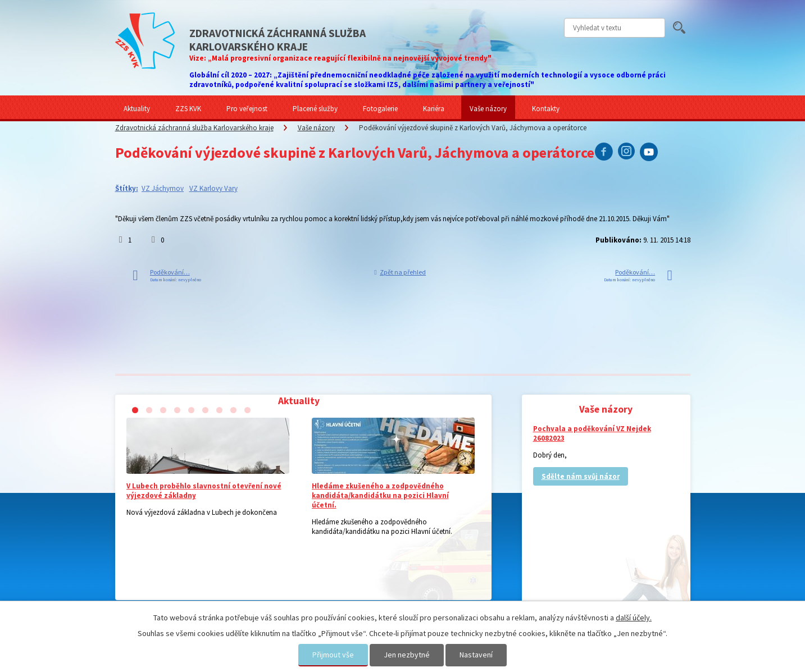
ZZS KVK (188, 109)
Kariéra (434, 109)
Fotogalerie (380, 109)
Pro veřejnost (247, 109)
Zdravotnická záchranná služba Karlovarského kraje (194, 128)
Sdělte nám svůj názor (581, 476)
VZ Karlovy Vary (213, 188)
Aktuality (137, 109)
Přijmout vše (333, 655)
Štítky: (127, 188)
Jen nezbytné (407, 655)
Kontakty (546, 109)
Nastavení (476, 655)
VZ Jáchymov (163, 188)
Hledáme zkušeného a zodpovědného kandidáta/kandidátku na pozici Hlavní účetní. (380, 495)
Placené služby (315, 109)
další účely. (634, 618)
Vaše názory (488, 109)
